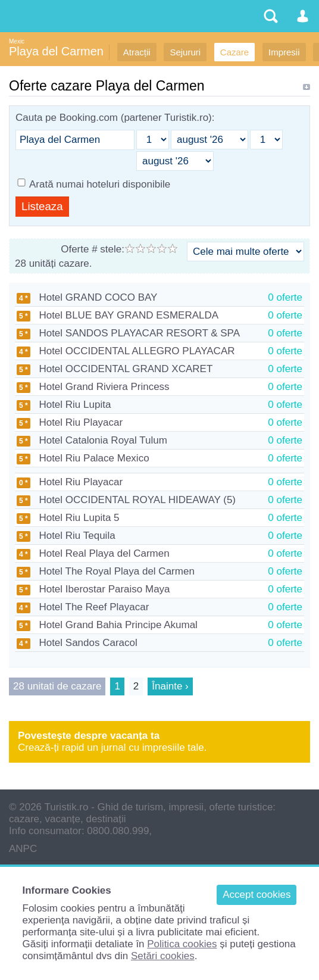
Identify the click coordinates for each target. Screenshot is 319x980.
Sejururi (185, 52)
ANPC (23, 849)
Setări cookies (163, 956)
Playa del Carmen (56, 51)
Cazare (234, 52)
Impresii (284, 52)
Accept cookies (257, 895)
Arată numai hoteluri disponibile (100, 184)
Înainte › (170, 686)
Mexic (17, 41)
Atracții (137, 52)
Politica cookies (182, 944)
